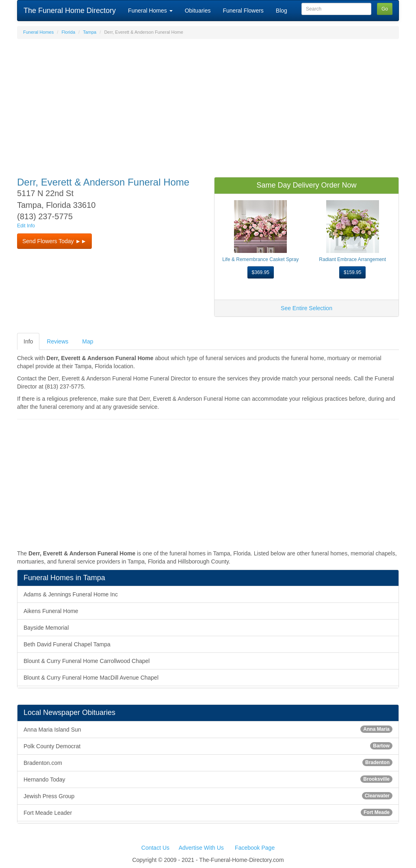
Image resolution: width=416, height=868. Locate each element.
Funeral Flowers (243, 11)
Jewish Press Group (208, 796)
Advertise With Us (201, 848)
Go (385, 9)
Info (28, 341)
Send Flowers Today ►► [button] (54, 241)
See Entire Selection (307, 308)
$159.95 (352, 272)
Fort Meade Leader (208, 812)
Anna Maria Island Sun (208, 729)
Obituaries (198, 11)
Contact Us (155, 848)
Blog (282, 11)
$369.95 (261, 272)
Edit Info (26, 226)
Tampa (90, 32)
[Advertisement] (208, 104)
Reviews (57, 341)
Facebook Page (255, 848)
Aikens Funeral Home (51, 611)
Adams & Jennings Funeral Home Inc (71, 594)
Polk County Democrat (208, 746)
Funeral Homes (150, 11)
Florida (68, 32)
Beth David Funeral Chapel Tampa (67, 644)
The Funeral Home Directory (70, 11)
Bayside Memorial (46, 628)
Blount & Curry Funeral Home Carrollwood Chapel (87, 661)
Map (88, 341)
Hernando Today (208, 779)
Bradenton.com (208, 762)
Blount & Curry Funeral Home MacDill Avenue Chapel (91, 678)
